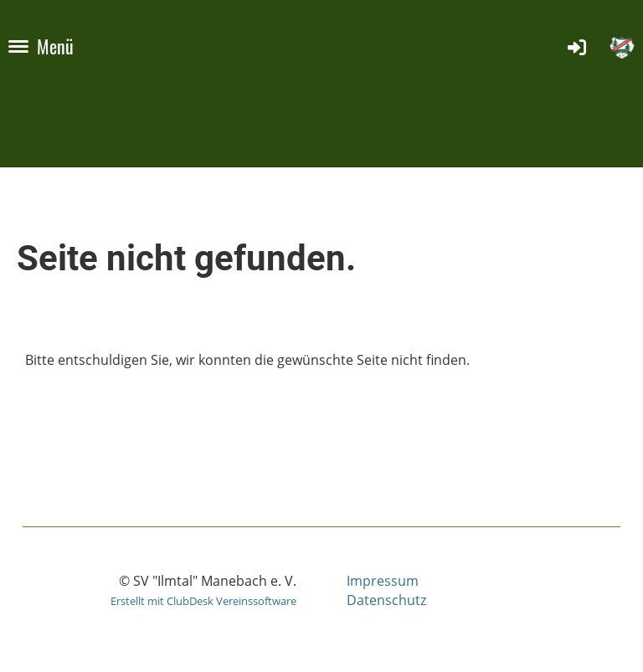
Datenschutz (386, 600)
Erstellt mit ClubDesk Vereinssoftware (203, 601)
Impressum (383, 581)
